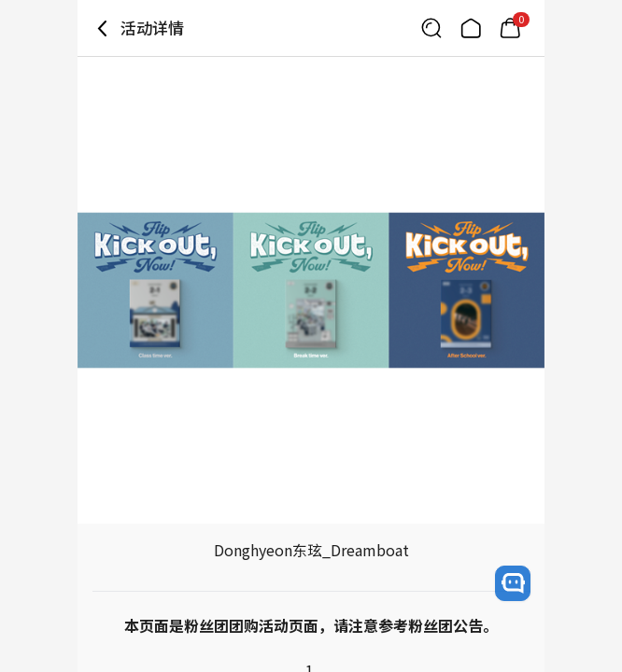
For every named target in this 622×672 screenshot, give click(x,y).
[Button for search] (431, 28)
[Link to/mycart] (510, 28)
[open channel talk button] (513, 583)
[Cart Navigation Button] (510, 28)
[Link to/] (471, 28)
